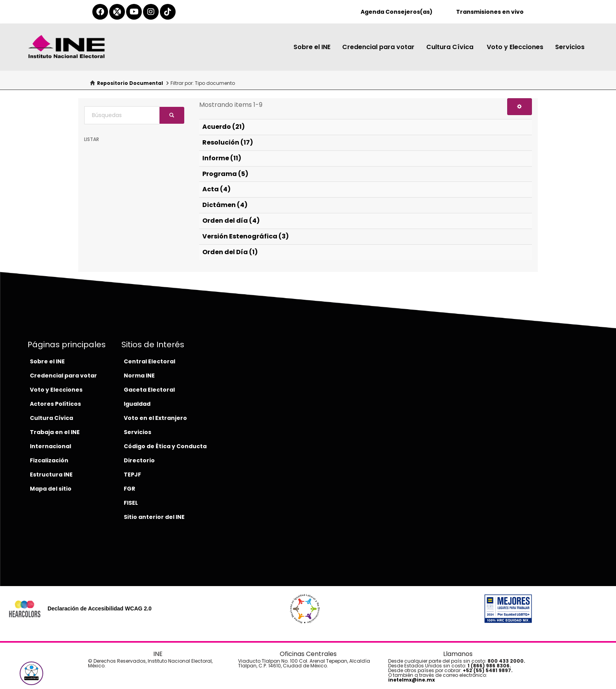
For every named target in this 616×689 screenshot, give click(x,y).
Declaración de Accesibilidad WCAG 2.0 (100, 608)
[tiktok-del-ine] (168, 12)
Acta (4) (216, 189)
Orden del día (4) (231, 221)
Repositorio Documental (130, 83)
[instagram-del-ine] (151, 12)
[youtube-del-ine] (134, 12)
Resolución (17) (228, 142)
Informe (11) (222, 158)
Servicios (570, 47)
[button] (31, 673)
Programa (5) (225, 174)
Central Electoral (149, 361)
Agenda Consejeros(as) (397, 12)
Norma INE (139, 376)
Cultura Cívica (451, 47)
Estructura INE (51, 475)
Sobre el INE (312, 47)
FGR (129, 489)
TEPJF (132, 475)
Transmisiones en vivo (490, 12)
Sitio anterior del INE (154, 517)
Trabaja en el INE (55, 432)
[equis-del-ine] (117, 12)
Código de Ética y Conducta (165, 446)
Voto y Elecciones (515, 47)
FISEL (131, 503)
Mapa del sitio (51, 489)
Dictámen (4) (225, 205)
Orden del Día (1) (230, 252)
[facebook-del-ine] (100, 12)
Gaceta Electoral (149, 390)
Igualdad (137, 404)
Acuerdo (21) (224, 127)
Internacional (50, 446)
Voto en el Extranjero (155, 418)
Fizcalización (49, 460)
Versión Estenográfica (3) (246, 236)
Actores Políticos (55, 404)
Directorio (139, 460)
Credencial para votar (378, 47)
